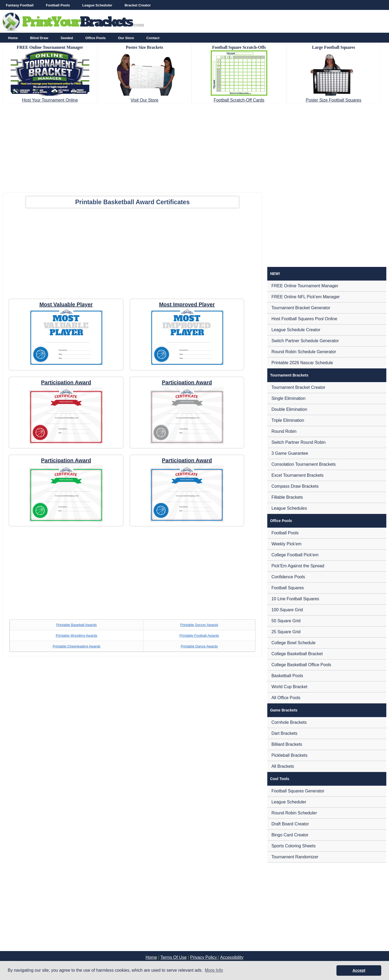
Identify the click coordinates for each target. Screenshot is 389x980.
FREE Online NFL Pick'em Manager (305, 297)
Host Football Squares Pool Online (304, 319)
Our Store (126, 38)
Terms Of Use (173, 957)
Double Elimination (289, 409)
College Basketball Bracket (297, 654)
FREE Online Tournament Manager (305, 286)
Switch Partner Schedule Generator (305, 341)
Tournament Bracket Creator (298, 387)
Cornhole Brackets (289, 722)
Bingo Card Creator (290, 835)
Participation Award (66, 382)
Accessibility (232, 957)
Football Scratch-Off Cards (239, 100)
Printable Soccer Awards (199, 625)
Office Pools (95, 38)
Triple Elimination (288, 420)
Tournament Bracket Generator (301, 308)
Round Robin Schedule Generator (304, 352)
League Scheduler (97, 5)
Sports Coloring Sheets (293, 846)
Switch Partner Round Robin (298, 442)
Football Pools (58, 5)
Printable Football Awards (199, 636)
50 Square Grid (286, 621)
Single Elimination (288, 398)
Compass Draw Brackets (295, 486)
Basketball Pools (287, 676)
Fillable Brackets (287, 497)
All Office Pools (286, 698)
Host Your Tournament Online (50, 100)
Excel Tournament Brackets (297, 475)
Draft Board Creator (290, 824)
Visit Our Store (145, 100)
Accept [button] (359, 970)
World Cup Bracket (289, 687)
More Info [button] (214, 970)
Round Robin (284, 431)
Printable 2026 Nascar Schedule (302, 363)
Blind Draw (39, 38)
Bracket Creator (138, 5)
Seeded (67, 38)
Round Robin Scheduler (294, 813)
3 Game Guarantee (290, 453)
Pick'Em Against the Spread (298, 566)
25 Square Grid (286, 632)
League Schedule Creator (296, 330)
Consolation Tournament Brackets (303, 464)
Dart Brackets (284, 733)
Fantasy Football (20, 5)
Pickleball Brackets (289, 755)
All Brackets (283, 766)
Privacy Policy (204, 957)
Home (13, 38)
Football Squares (288, 588)
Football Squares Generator (298, 791)
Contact (153, 38)
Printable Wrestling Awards (77, 636)
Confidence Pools (288, 577)
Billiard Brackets (287, 744)
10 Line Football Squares (295, 599)
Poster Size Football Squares (333, 100)
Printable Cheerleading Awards (76, 646)
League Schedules (289, 508)
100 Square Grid (287, 610)
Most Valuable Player (66, 304)
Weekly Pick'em (286, 544)
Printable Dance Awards (199, 646)
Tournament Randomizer (295, 857)
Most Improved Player (187, 304)
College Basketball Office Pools (301, 665)
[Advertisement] (195, 146)
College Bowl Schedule (293, 643)
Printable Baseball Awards (77, 625)
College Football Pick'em (295, 555)
